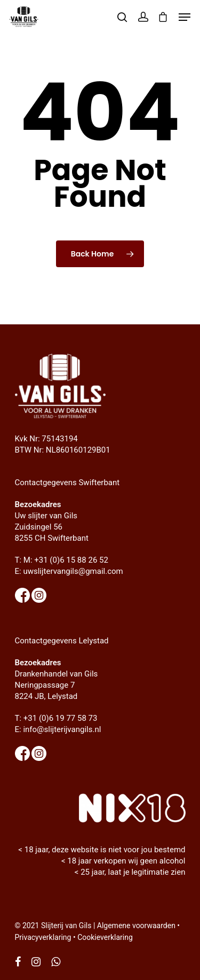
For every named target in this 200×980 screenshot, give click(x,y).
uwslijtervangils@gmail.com (73, 571)
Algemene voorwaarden (136, 925)
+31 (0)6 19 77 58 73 (61, 718)
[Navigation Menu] (185, 17)
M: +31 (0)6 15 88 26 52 (66, 560)
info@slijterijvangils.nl (62, 729)
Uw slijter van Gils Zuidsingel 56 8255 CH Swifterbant (52, 527)
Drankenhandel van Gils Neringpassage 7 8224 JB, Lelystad (57, 685)
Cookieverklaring (105, 937)
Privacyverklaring (43, 937)
